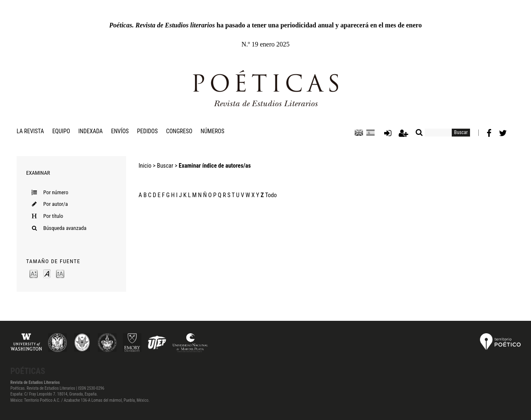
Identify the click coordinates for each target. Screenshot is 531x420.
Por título (53, 216)
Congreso (179, 131)
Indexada (91, 131)
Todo (271, 195)
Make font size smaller (34, 273)
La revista (30, 131)
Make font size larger (60, 273)
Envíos (120, 131)
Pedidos (147, 131)
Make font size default (47, 273)
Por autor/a (55, 204)
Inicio (145, 166)
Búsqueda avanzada (65, 228)
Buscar (165, 166)
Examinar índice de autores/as (215, 166)
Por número (56, 192)
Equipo (61, 131)
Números (213, 131)
